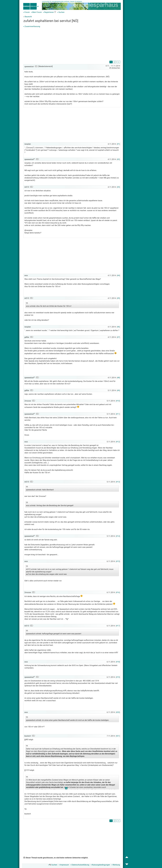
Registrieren (48, 12)
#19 (118, 677)
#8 (118, 378)
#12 (118, 442)
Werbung (116, 865)
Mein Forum (36, 12)
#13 (118, 482)
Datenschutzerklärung (80, 865)
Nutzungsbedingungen (100, 865)
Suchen (61, 12)
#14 (118, 536)
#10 (118, 401)
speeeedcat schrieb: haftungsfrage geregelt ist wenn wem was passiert (54, 633)
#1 (118, 144)
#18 (118, 662)
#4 (118, 275)
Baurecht (28, 17)
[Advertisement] (72, 44)
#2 (118, 159)
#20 (118, 712)
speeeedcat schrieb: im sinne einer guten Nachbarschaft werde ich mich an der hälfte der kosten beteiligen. (68, 719)
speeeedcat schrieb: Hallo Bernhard (46, 489)
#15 (118, 561)
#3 (118, 187)
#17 (118, 626)
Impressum (64, 865)
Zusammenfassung (32, 26)
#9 (118, 390)
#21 (118, 736)
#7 (118, 337)
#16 (118, 592)
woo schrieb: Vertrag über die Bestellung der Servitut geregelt (50, 505)
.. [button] (65, 758)
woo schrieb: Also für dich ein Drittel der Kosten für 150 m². (49, 305)
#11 (118, 414)
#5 (118, 298)
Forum (27, 12)
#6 (118, 327)
